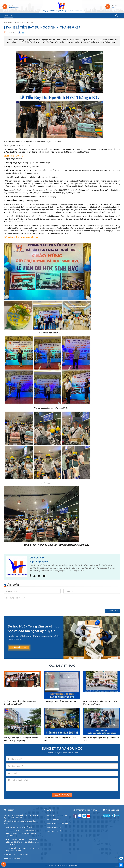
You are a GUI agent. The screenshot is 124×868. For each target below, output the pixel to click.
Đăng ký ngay (62, 795)
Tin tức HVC (28, 22)
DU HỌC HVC (37, 558)
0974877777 (117, 8)
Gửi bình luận (112, 611)
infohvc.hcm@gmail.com (15, 858)
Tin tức (18, 22)
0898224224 (14, 8)
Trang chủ (8, 22)
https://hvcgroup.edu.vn (40, 561)
